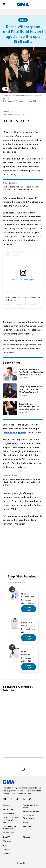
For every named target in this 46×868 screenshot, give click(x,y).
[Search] (42, 4)
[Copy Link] (28, 121)
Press (25, 822)
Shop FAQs (7, 837)
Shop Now (28, 609)
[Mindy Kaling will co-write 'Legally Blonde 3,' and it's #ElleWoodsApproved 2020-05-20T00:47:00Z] (23, 391)
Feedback (27, 826)
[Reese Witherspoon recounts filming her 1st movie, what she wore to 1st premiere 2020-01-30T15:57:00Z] (23, 408)
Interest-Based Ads (31, 811)
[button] (4, 4)
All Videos (7, 849)
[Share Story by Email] (22, 121)
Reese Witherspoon (26, 304)
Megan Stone (11, 111)
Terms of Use (8, 809)
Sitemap (27, 837)
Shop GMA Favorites (22, 576)
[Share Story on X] (11, 121)
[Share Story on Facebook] (6, 121)
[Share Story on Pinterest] (17, 121)
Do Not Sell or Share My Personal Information (11, 820)
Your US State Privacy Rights (32, 806)
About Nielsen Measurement (29, 817)
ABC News (7, 841)
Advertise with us (10, 833)
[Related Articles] (23, 186)
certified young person (15, 432)
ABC (5, 845)
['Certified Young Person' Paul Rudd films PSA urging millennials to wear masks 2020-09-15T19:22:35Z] (23, 373)
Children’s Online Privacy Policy (9, 827)
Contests (6, 805)
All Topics (7, 854)
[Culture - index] (23, 20)
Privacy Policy (8, 813)
